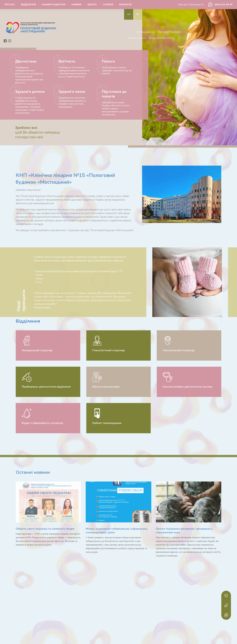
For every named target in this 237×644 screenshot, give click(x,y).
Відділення (28, 5)
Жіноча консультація (106, 387)
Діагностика (26, 61)
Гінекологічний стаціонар (109, 350)
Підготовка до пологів (114, 94)
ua (129, 14)
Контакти (125, 5)
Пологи (108, 61)
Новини (76, 5)
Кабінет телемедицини (107, 423)
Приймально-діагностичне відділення (46, 387)
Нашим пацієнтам (54, 5)
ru (138, 14)
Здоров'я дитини (30, 92)
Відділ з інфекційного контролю (42, 423)
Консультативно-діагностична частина (188, 387)
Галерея (108, 5)
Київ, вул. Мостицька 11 (191, 5)
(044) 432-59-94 (224, 5)
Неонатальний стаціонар (179, 350)
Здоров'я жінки (72, 92)
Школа (92, 5)
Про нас (10, 5)
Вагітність (67, 61)
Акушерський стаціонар (37, 350)
